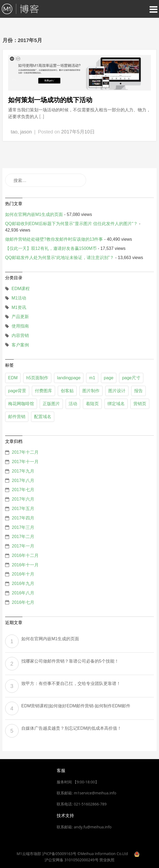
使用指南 (20, 326)
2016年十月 (23, 574)
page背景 (17, 391)
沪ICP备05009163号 (59, 854)
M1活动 (19, 298)
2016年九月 (23, 583)
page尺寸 (131, 378)
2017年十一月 (25, 462)
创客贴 (67, 391)
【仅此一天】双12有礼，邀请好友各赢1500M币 (51, 248)
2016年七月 (23, 602)
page (109, 378)
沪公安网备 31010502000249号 (72, 860)
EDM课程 (21, 289)
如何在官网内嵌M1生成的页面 (34, 214)
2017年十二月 (25, 452)
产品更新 (20, 317)
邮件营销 (17, 417)
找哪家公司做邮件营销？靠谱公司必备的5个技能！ (70, 661)
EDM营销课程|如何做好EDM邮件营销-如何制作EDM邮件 (76, 706)
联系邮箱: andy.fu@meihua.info (84, 827)
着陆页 (92, 404)
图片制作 (91, 391)
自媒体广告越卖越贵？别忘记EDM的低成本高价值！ (72, 728)
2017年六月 (23, 499)
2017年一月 (23, 546)
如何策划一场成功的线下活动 (50, 100)
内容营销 (20, 335)
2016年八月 (23, 593)
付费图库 (43, 391)
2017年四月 (23, 518)
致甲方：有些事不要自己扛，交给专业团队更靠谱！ (71, 683)
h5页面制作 (37, 378)
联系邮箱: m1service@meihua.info (86, 793)
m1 (92, 378)
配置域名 (43, 417)
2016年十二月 (25, 555)
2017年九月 (23, 471)
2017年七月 (23, 490)
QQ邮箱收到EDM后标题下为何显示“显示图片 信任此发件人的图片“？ (72, 224)
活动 (73, 404)
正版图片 (51, 404)
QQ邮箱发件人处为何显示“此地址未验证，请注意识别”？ (60, 258)
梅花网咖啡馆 (21, 404)
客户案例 (20, 345)
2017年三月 (23, 527)
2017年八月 (23, 480)
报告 (138, 391)
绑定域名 (116, 404)
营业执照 (107, 860)
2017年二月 (23, 537)
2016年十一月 (25, 565)
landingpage (69, 378)
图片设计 (117, 391)
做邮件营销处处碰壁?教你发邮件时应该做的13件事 (54, 239)
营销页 (140, 404)
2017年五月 (23, 509)
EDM (13, 378)
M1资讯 (19, 307)
